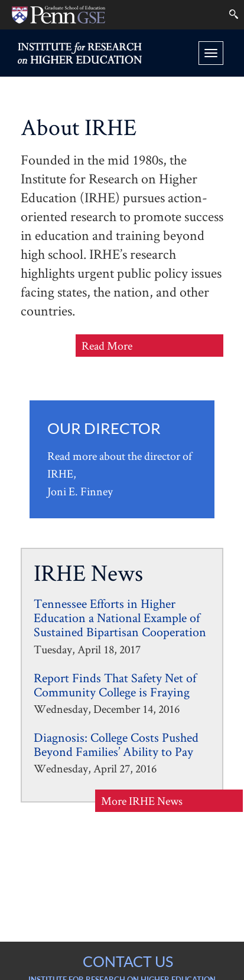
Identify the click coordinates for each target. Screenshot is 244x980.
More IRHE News (142, 801)
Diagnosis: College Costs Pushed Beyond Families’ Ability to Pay (116, 744)
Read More (130, 347)
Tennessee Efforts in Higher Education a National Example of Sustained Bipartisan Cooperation (120, 617)
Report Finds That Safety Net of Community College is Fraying (115, 685)
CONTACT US (128, 961)
